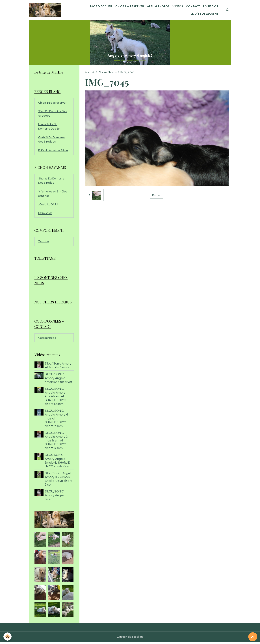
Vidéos (178, 6)
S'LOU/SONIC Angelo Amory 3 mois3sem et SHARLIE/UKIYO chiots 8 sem (56, 442)
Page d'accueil (101, 6)
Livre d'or (211, 6)
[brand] (45, 10)
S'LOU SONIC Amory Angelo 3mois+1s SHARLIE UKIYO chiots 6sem (58, 463)
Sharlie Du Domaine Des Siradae (51, 182)
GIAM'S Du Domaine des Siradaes (51, 140)
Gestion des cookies (130, 639)
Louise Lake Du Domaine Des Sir (49, 127)
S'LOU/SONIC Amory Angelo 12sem (55, 497)
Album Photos (158, 6)
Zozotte (44, 243)
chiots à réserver (130, 6)
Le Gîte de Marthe (204, 14)
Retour (157, 195)
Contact (193, 6)
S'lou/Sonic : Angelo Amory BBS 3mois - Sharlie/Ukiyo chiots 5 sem (59, 481)
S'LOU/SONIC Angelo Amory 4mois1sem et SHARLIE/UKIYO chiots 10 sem (56, 398)
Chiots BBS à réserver (53, 103)
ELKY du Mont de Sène (53, 151)
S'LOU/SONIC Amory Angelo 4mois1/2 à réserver (59, 380)
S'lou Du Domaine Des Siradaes (53, 114)
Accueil (90, 72)
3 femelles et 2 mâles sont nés (53, 195)
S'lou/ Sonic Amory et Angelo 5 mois (58, 367)
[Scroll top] (253, 637)
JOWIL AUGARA (48, 206)
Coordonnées (47, 340)
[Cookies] (8, 637)
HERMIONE (45, 215)
